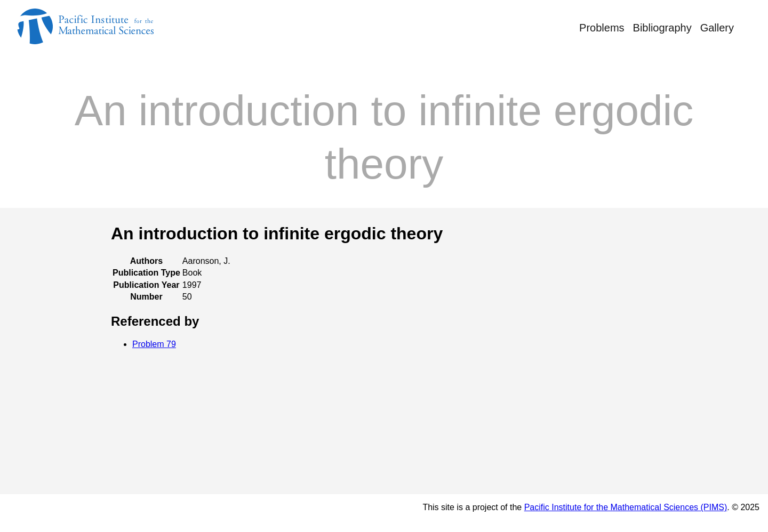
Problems (602, 28)
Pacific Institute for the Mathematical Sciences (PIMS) (626, 507)
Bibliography (662, 28)
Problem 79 (154, 344)
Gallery (717, 28)
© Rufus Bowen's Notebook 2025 (95, 513)
